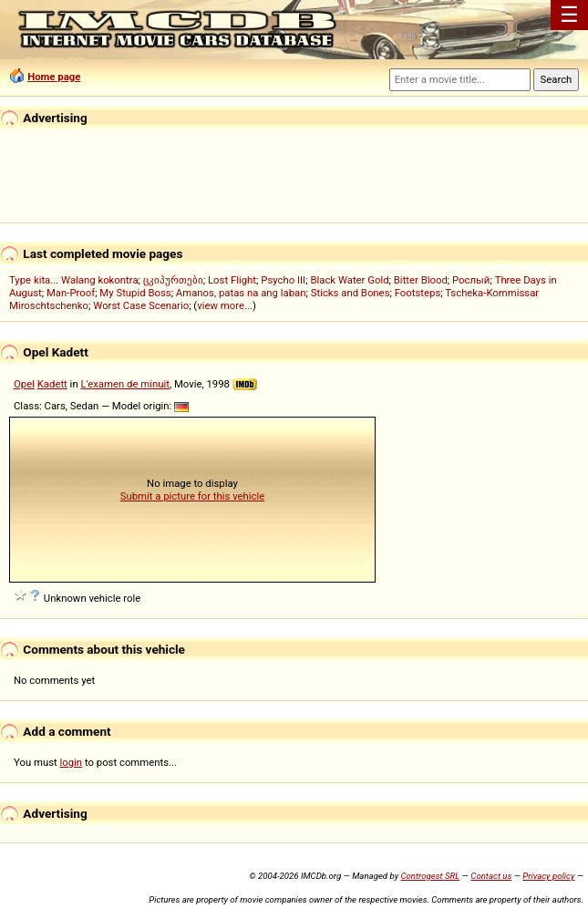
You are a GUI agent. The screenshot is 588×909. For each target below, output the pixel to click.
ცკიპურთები (173, 280)
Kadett (52, 384)
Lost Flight (232, 280)
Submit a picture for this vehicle (193, 496)
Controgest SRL (430, 876)
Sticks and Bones (351, 293)
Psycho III (283, 280)
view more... (225, 305)
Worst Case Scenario (141, 305)
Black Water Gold (349, 280)
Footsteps (418, 293)
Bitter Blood (421, 280)
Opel (24, 384)
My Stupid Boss (135, 293)
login (72, 762)
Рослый (471, 280)
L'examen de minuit (124, 384)
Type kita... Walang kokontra (74, 280)
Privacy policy (548, 876)
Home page (54, 77)
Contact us (491, 876)
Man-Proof (71, 293)
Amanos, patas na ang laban (241, 293)
